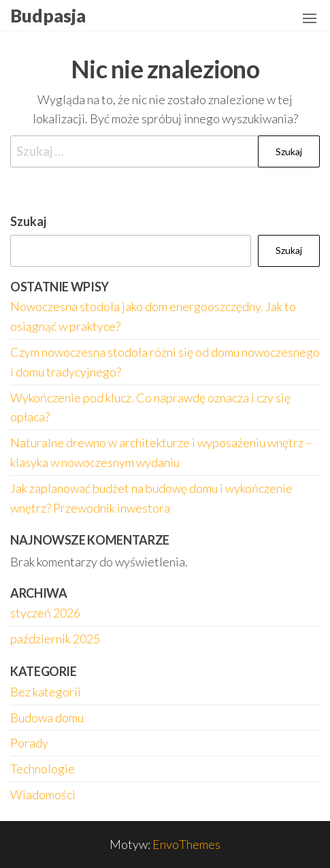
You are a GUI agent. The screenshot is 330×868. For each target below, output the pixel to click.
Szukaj (28, 221)
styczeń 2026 (45, 613)
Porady (29, 743)
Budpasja (48, 16)
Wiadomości (43, 794)
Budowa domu (47, 718)
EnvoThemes (186, 844)
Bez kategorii (46, 692)
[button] (310, 18)
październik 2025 (55, 639)
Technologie (43, 769)
